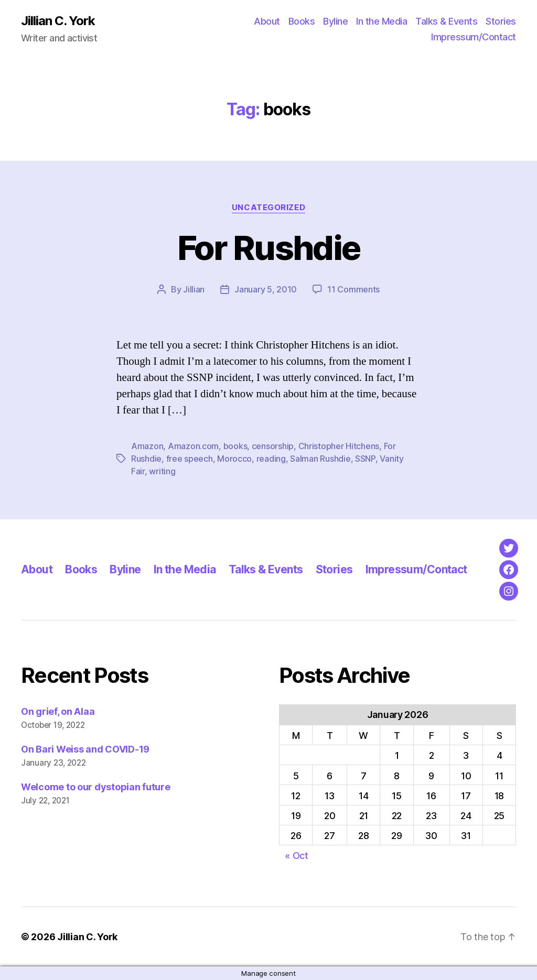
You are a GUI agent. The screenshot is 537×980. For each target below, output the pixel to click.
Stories (501, 21)
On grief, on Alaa (58, 711)
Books (302, 21)
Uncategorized (268, 208)
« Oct (297, 856)
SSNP (365, 459)
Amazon (147, 446)
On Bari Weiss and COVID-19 (85, 749)
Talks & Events (446, 21)
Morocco (234, 459)
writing (162, 471)
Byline (335, 21)
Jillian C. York (58, 21)
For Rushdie (269, 248)
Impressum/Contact (474, 37)
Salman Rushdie (320, 459)
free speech (190, 459)
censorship (273, 446)
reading (271, 459)
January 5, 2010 (266, 289)
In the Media (382, 21)
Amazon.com (193, 446)
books (235, 446)
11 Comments (353, 289)
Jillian (194, 289)
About (267, 21)
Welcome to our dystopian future (96, 787)
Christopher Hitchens (339, 446)
